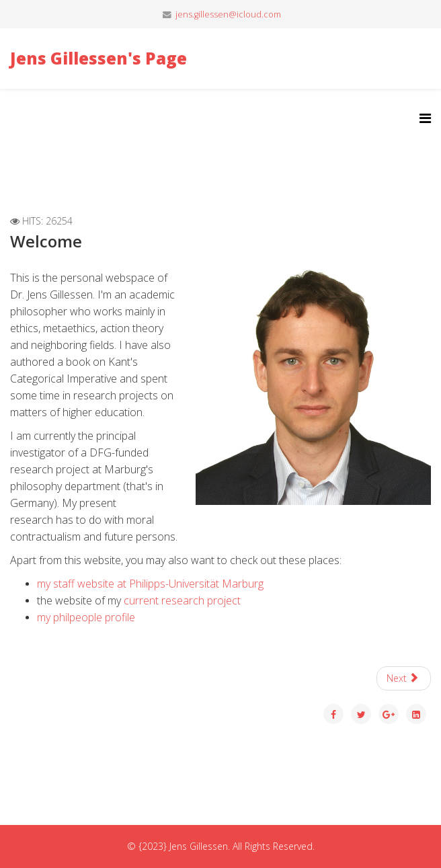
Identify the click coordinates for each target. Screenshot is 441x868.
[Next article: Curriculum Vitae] (404, 678)
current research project (182, 600)
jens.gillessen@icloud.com (228, 14)
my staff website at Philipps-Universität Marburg (150, 584)
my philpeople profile (86, 617)
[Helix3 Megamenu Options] (425, 118)
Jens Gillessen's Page (98, 58)
